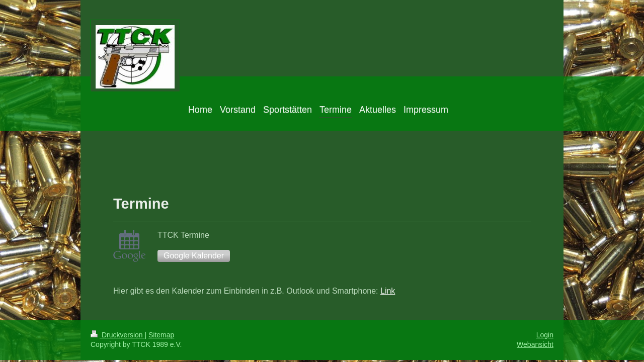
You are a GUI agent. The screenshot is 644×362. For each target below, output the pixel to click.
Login (545, 335)
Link (388, 291)
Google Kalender (194, 256)
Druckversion (117, 335)
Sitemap (161, 335)
